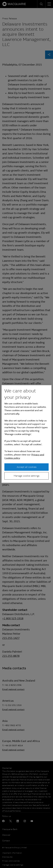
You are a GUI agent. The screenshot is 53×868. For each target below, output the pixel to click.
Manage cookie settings (27, 476)
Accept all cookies (27, 467)
